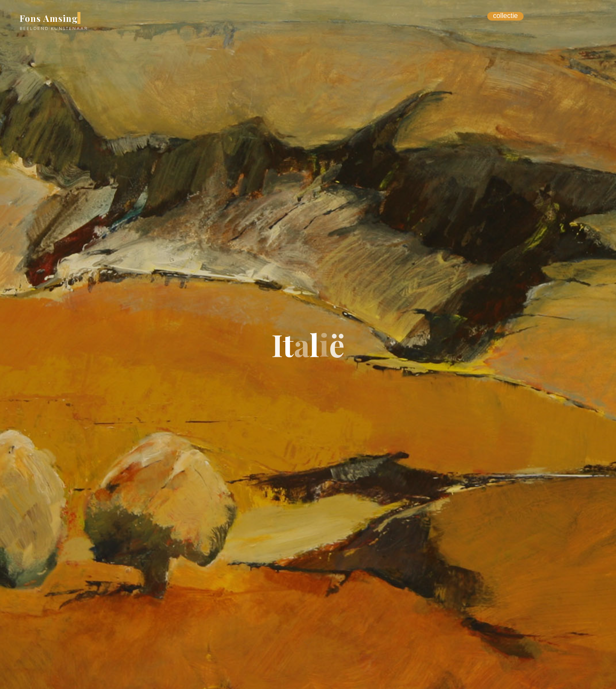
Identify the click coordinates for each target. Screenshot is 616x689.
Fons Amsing (49, 18)
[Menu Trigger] (505, 16)
